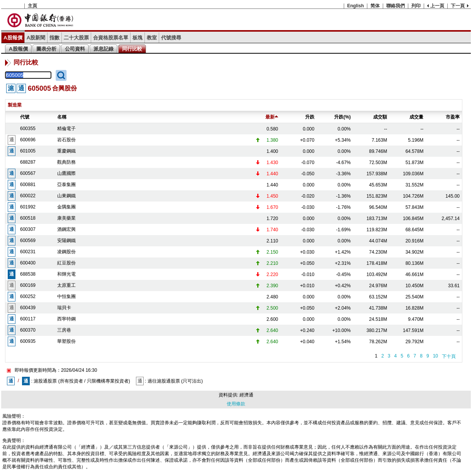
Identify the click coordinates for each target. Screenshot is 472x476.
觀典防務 (66, 162)
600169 (28, 285)
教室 (152, 38)
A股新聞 (36, 38)
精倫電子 (66, 129)
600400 (28, 263)
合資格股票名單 (111, 38)
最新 (272, 117)
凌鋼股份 (66, 252)
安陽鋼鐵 (66, 241)
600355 (28, 129)
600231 (28, 252)
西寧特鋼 (66, 319)
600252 (28, 296)
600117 (28, 319)
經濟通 (246, 395)
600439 (28, 308)
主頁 (32, 6)
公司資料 (75, 49)
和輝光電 (66, 274)
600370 (28, 330)
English (356, 6)
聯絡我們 (396, 6)
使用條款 (236, 404)
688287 (28, 162)
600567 (28, 173)
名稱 (62, 117)
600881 (28, 185)
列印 (416, 6)
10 (435, 356)
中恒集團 (66, 296)
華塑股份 (66, 341)
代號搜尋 (171, 38)
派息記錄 (104, 49)
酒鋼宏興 (66, 229)
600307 (28, 229)
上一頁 (437, 6)
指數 (54, 38)
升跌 (310, 117)
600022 (28, 196)
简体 (375, 6)
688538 (28, 274)
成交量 (416, 117)
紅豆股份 (66, 263)
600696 (28, 140)
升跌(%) (342, 117)
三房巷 (64, 330)
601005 (28, 151)
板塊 (138, 38)
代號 (25, 117)
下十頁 (449, 356)
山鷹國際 (66, 173)
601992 (28, 207)
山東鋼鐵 (66, 196)
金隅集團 (66, 207)
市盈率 (453, 117)
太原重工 (66, 285)
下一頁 (458, 6)
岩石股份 (66, 140)
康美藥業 (66, 218)
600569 (28, 241)
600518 (28, 218)
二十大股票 (76, 38)
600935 (28, 341)
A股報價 (13, 38)
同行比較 (132, 49)
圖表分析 (46, 49)
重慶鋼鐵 (66, 151)
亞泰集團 (66, 185)
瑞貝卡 (64, 308)
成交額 (380, 117)
